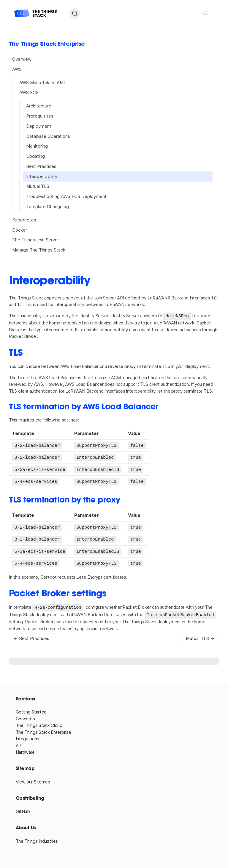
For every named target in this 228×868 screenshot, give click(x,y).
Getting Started (31, 709)
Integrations (27, 735)
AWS (17, 69)
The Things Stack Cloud (39, 722)
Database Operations (48, 136)
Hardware (25, 749)
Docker (20, 230)
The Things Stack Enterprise (43, 729)
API (19, 742)
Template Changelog (47, 206)
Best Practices (41, 166)
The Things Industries (37, 838)
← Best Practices (31, 635)
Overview (22, 59)
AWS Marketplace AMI (42, 83)
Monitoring (37, 146)
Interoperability (42, 176)
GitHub (23, 808)
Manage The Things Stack (39, 250)
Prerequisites (40, 116)
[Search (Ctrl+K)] (75, 13)
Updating (35, 156)
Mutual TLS (38, 186)
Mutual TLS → (200, 635)
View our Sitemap (33, 779)
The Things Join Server (36, 240)
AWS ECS (29, 92)
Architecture (39, 106)
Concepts (26, 715)
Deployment (39, 126)
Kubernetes (24, 220)
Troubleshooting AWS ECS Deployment (66, 196)
